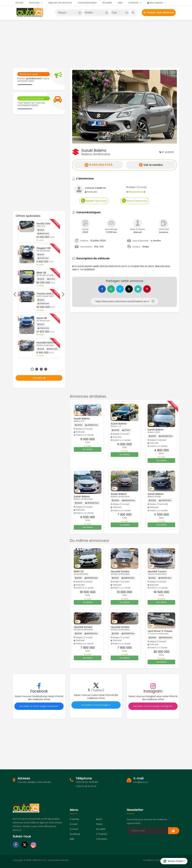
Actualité (107, 3)
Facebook (75, 834)
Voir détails (88, 449)
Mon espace (155, 3)
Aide (120, 3)
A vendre (74, 819)
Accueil (19, 3)
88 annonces (137, 192)
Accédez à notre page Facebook (39, 706)
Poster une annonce (159, 13)
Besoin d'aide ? (174, 861)
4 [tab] (46, 369)
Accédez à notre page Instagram (153, 706)
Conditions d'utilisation (155, 860)
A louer (74, 824)
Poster (99, 824)
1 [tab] (32, 369)
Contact (74, 829)
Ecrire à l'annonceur (135, 201)
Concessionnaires (87, 3)
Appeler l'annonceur (94, 201)
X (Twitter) (102, 834)
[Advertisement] (96, 43)
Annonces (34, 3)
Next (62, 294)
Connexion (102, 839)
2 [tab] (37, 369)
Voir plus (39, 378)
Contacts (133, 3)
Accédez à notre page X (96, 705)
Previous (16, 294)
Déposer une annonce (60, 3)
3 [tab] (41, 369)
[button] (80, 107)
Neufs (99, 819)
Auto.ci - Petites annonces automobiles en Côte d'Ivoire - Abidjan (30, 12)
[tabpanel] (39, 289)
